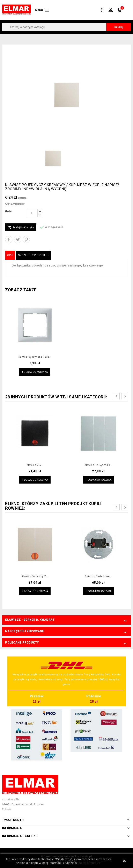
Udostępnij (9, 240)
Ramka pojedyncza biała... (35, 357)
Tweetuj (18, 240)
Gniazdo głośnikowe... (98, 576)
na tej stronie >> (90, 863)
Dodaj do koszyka (21, 228)
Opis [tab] (10, 255)
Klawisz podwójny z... (35, 576)
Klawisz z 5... (35, 465)
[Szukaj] (66, 27)
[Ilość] (33, 213)
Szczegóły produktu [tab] (33, 255)
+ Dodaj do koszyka (35, 372)
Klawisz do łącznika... (98, 465)
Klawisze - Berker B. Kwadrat (30, 620)
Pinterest (26, 240)
